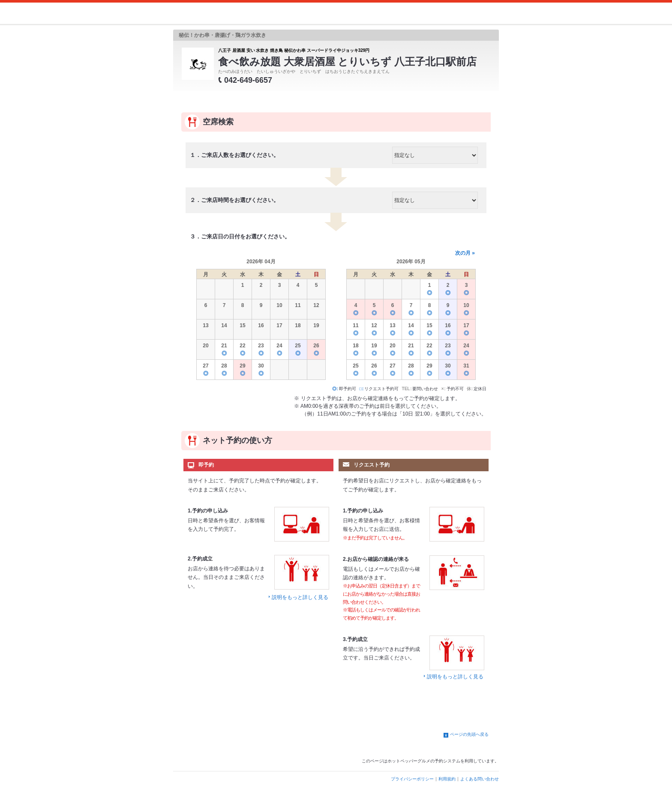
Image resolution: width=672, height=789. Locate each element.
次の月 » (465, 253)
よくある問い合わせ (480, 779)
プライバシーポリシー (412, 779)
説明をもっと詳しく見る (300, 597)
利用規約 (447, 779)
